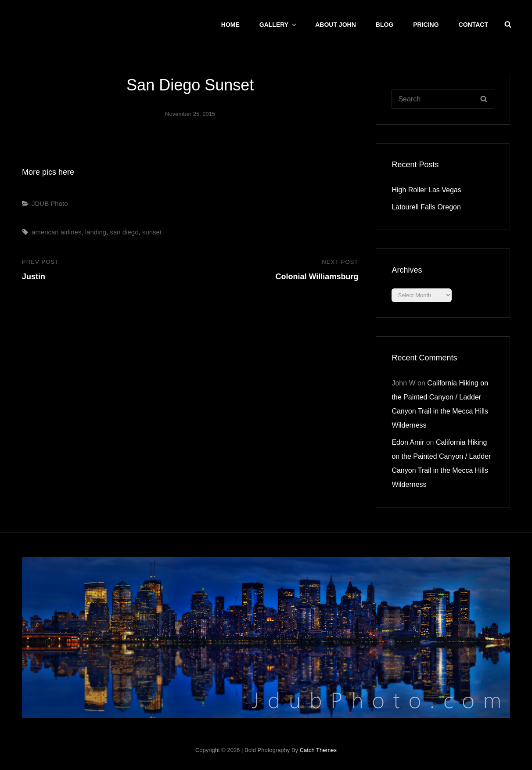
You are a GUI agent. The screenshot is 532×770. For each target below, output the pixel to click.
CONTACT (473, 25)
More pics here (48, 172)
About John (336, 25)
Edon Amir (408, 442)
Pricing (426, 25)
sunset (152, 232)
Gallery (279, 25)
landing (96, 232)
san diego (124, 232)
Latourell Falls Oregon (426, 207)
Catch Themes (318, 750)
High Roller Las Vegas (426, 190)
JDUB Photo (50, 203)
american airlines (56, 232)
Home (230, 25)
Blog (385, 25)
